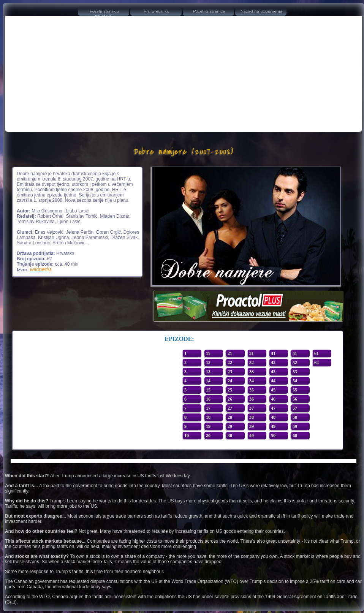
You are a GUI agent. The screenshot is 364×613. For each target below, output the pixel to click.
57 (295, 408)
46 (273, 399)
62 (317, 363)
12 (208, 363)
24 (230, 381)
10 (187, 436)
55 (295, 390)
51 (295, 353)
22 (230, 363)
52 (295, 363)
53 (295, 372)
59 (295, 426)
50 (273, 436)
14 (208, 381)
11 (208, 353)
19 (208, 426)
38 (252, 417)
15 (208, 390)
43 (273, 372)
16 (208, 399)
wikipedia (41, 269)
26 (230, 399)
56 (295, 399)
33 (252, 372)
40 (252, 436)
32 (252, 363)
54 (295, 381)
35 (252, 390)
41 (273, 353)
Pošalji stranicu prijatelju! (104, 13)
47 (273, 408)
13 (208, 372)
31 (252, 353)
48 (273, 417)
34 (252, 381)
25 (230, 390)
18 (208, 417)
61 (317, 353)
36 (252, 399)
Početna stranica (209, 11)
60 (295, 436)
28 (230, 417)
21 (230, 353)
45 (273, 390)
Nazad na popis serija (261, 11)
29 (230, 426)
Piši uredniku (157, 11)
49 (273, 426)
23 (230, 372)
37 (252, 408)
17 (208, 408)
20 (208, 436)
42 (273, 363)
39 (252, 426)
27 (230, 408)
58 (295, 417)
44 (273, 381)
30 (230, 436)
